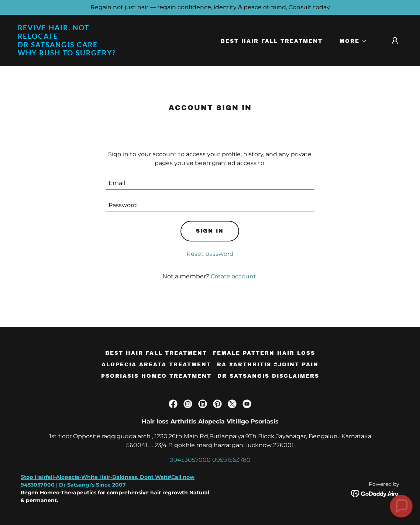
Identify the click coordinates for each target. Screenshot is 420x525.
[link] (72, 53)
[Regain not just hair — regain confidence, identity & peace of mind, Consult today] (210, 7)
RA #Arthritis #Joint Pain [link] (268, 365)
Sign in (210, 231)
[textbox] (210, 183)
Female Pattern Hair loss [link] (264, 353)
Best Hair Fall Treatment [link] (272, 41)
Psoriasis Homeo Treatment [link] (156, 376)
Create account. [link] (234, 276)
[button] (351, 41)
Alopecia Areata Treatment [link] (156, 365)
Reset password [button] (210, 254)
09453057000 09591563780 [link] (210, 460)
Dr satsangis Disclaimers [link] (268, 376)
